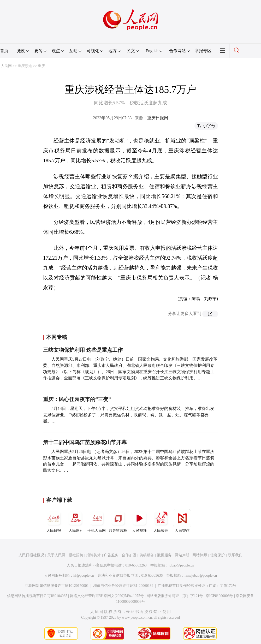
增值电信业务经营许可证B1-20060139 (123, 586)
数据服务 (164, 555)
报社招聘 (76, 555)
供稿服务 (147, 555)
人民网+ (75, 521)
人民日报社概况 (31, 555)
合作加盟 (129, 555)
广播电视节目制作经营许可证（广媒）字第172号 (197, 586)
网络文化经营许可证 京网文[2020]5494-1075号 (107, 596)
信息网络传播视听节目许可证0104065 (37, 596)
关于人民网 (56, 555)
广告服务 (111, 555)
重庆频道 (25, 66)
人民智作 (182, 521)
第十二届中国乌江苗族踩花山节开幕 (85, 442)
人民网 (6, 66)
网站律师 (200, 555)
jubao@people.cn (181, 565)
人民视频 (139, 521)
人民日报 (54, 521)
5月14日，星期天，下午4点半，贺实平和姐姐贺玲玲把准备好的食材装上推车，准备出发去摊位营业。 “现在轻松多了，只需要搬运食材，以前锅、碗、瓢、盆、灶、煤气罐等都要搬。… (129, 415)
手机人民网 (97, 521)
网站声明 (182, 555)
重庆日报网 (158, 118)
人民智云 (161, 521)
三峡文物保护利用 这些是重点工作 (83, 350)
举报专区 (203, 51)
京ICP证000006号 (220, 596)
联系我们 (235, 555)
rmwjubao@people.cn (201, 576)
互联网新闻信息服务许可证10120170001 (57, 586)
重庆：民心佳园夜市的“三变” (77, 399)
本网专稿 (57, 337)
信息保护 (217, 555)
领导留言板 (118, 521)
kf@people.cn (84, 576)
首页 (4, 51)
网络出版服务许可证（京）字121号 (175, 596)
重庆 (41, 66)
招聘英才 (93, 555)
